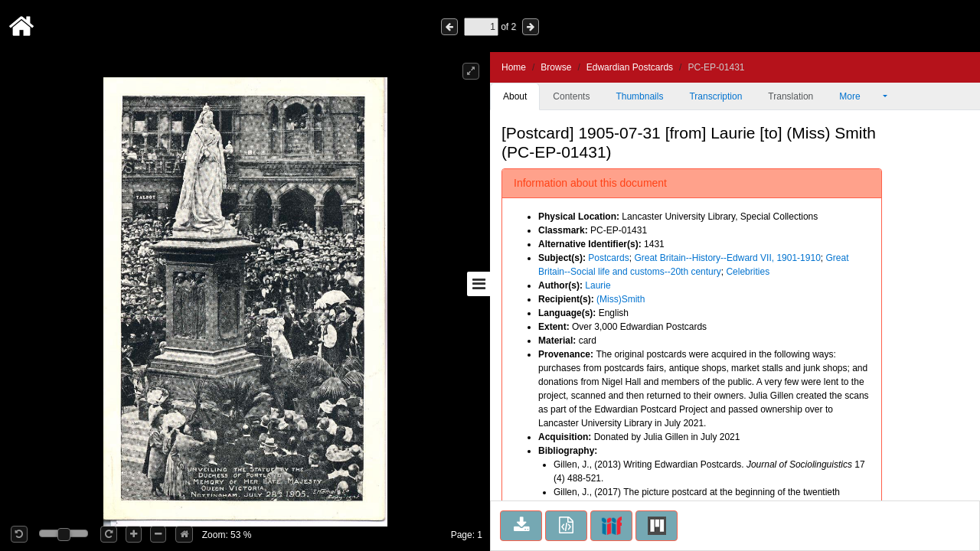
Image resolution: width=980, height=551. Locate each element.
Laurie (598, 285)
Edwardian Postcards (630, 67)
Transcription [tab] (715, 96)
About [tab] (515, 96)
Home (514, 67)
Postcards (608, 258)
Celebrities (748, 272)
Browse (556, 67)
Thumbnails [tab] (639, 96)
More (860, 96)
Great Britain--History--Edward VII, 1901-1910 (727, 258)
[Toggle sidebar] (479, 284)
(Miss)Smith (621, 299)
